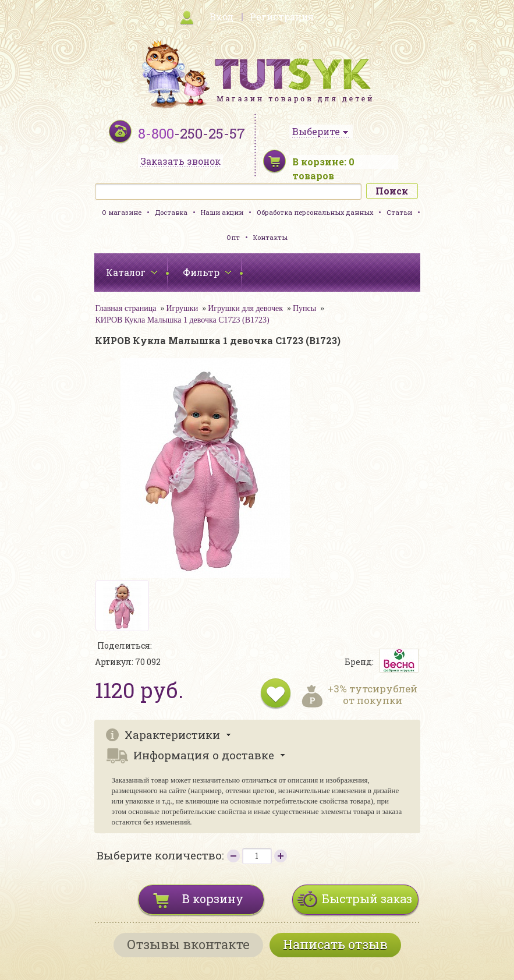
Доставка (171, 212)
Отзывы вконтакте (188, 944)
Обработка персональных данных (315, 212)
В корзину (213, 898)
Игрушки (182, 308)
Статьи (399, 212)
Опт (233, 237)
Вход (221, 17)
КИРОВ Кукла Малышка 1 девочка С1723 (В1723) (182, 320)
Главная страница (126, 308)
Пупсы (304, 308)
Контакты (270, 237)
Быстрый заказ (367, 898)
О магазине (122, 212)
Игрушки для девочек (245, 308)
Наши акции (222, 212)
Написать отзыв (335, 944)
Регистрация (282, 17)
